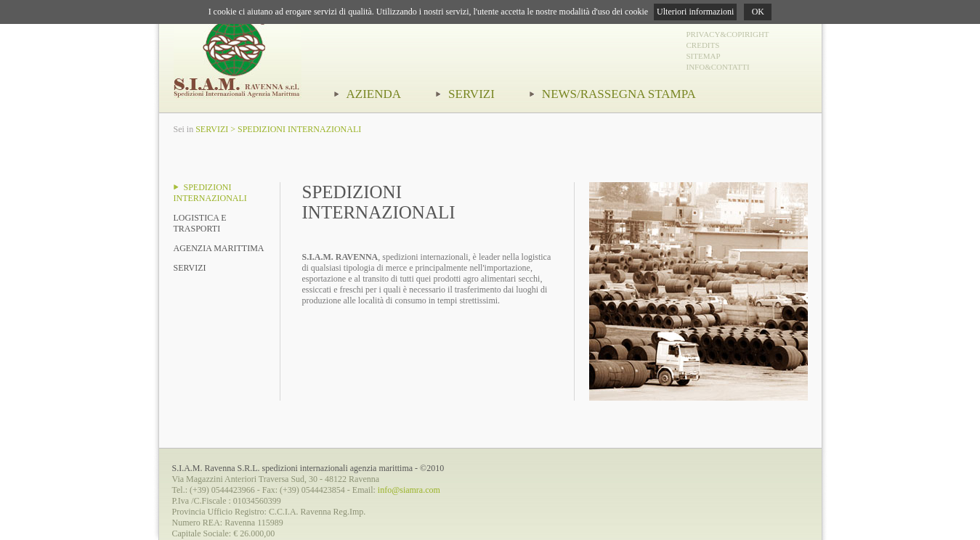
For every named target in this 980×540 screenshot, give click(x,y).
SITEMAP (704, 56)
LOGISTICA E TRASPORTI (200, 223)
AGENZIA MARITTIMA (219, 248)
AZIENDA (368, 94)
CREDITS (703, 45)
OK (758, 12)
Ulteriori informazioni (695, 12)
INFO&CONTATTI (718, 67)
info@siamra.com (409, 490)
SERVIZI (465, 94)
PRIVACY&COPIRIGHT (728, 34)
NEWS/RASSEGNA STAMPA (613, 94)
